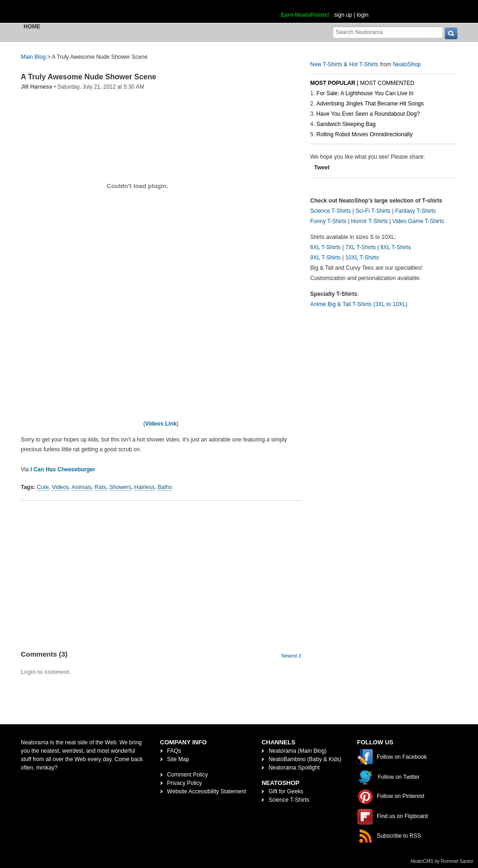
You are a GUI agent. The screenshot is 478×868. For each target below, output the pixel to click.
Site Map (178, 759)
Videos (60, 487)
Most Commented (387, 83)
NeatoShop (407, 64)
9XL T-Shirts (326, 258)
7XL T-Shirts (361, 247)
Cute (43, 487)
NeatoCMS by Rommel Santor (442, 861)
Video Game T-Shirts (418, 221)
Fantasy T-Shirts (415, 211)
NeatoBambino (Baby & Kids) (305, 759)
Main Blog (33, 57)
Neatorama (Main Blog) (297, 751)
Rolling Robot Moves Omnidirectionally (365, 134)
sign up (343, 15)
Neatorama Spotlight (294, 768)
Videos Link (161, 424)
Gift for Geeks (286, 791)
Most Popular (333, 83)
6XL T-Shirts (326, 247)
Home (32, 27)
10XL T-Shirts (362, 258)
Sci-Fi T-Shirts (373, 211)
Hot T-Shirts (364, 64)
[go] (451, 33)
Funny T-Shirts (329, 221)
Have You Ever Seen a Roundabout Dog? (368, 114)
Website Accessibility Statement (207, 791)
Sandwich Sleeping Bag (346, 124)
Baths (165, 487)
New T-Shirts (326, 64)
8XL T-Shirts (396, 247)
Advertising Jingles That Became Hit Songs (370, 104)
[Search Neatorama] (388, 32)
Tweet (322, 168)
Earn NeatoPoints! (305, 15)
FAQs (174, 751)
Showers (120, 487)
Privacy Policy (185, 783)
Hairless (144, 487)
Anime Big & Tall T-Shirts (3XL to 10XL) (359, 304)
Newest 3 (291, 656)
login (362, 15)
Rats (101, 487)
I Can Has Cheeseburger (63, 469)
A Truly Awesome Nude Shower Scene (89, 77)
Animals (81, 487)
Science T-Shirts (331, 211)
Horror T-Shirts (369, 221)
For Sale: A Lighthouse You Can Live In (365, 93)
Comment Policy (187, 775)
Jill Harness (37, 87)
